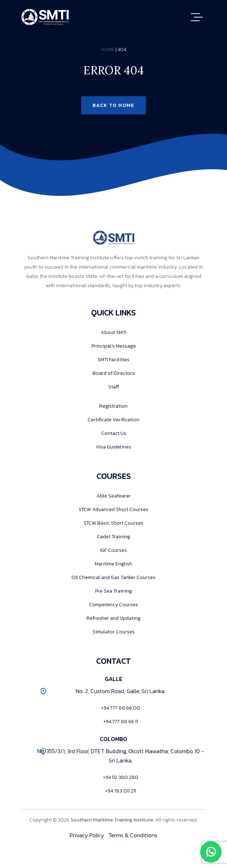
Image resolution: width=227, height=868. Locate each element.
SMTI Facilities (113, 360)
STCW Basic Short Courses (113, 523)
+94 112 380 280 (121, 777)
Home (108, 50)
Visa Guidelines (113, 447)
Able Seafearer (114, 496)
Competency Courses (113, 605)
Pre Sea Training (113, 591)
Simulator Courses (114, 632)
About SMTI (114, 332)
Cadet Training (113, 537)
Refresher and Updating (113, 618)
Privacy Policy (87, 835)
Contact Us (114, 433)
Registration (113, 406)
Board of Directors (114, 373)
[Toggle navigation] (198, 17)
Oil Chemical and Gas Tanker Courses (113, 577)
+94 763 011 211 (121, 791)
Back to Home (113, 105)
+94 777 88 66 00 (121, 708)
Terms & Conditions (133, 835)
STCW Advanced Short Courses (113, 509)
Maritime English (113, 564)
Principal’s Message (114, 346)
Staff (114, 387)
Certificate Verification (113, 420)
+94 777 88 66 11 (121, 722)
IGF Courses (113, 550)
